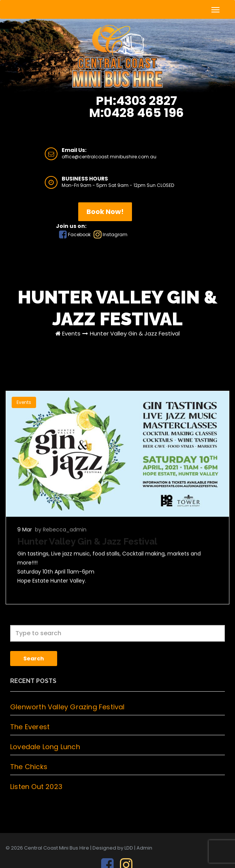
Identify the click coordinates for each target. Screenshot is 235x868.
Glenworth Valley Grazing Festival (67, 707)
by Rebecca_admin (61, 530)
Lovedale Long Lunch (45, 747)
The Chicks (29, 767)
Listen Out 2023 (36, 787)
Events (71, 333)
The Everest (30, 727)
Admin (144, 848)
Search (34, 659)
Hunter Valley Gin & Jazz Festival (135, 333)
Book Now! (105, 212)
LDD (129, 848)
